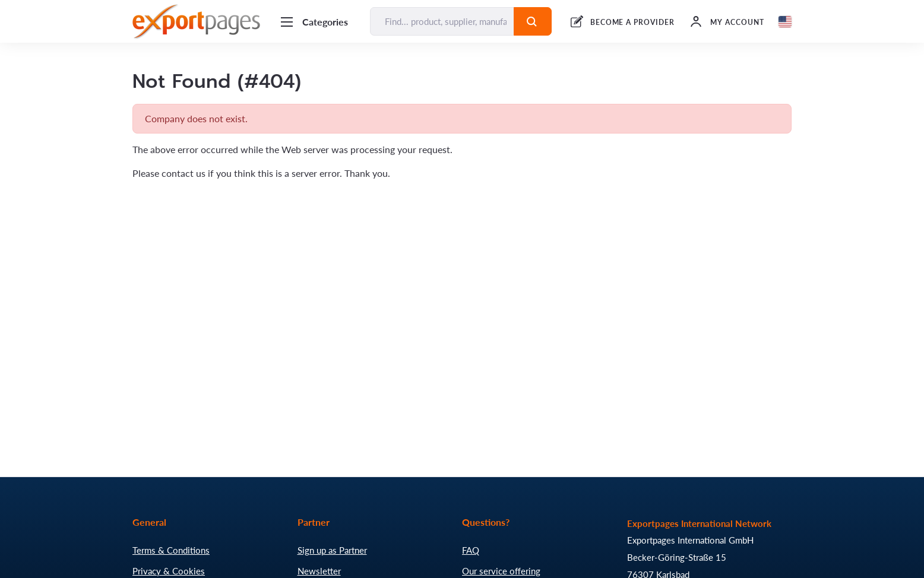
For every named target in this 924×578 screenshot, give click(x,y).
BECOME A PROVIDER (632, 22)
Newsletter (319, 571)
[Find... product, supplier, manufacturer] (442, 21)
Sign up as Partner (332, 550)
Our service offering (501, 571)
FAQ (471, 550)
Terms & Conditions (171, 550)
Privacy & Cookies (169, 571)
